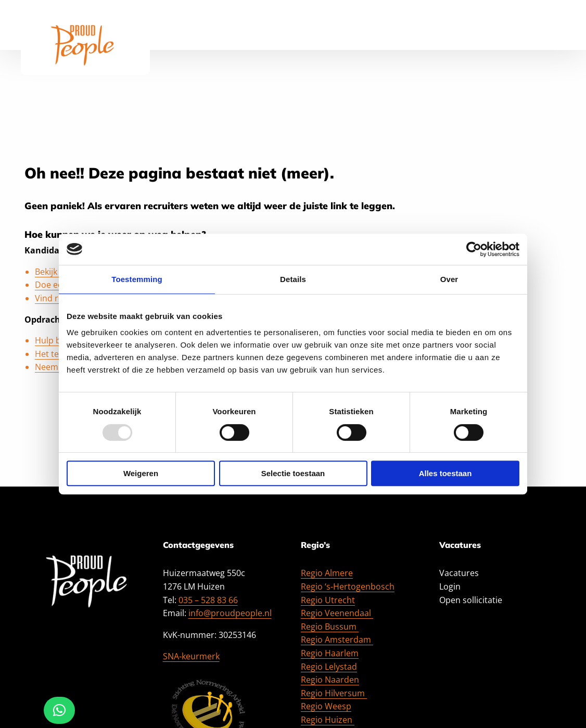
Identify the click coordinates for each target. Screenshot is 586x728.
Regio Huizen (328, 720)
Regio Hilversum (334, 693)
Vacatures (459, 573)
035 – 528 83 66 (208, 600)
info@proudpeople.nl (230, 613)
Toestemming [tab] (137, 279)
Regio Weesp (326, 706)
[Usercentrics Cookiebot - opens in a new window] (474, 249)
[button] (59, 710)
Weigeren (141, 473)
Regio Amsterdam (337, 640)
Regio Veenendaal (337, 613)
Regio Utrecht (328, 600)
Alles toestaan (445, 473)
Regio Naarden (330, 680)
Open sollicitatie (471, 600)
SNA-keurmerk (191, 656)
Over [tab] (449, 279)
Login (450, 586)
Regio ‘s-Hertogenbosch (348, 586)
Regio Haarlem (330, 653)
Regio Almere (327, 573)
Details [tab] (293, 279)
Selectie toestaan (293, 473)
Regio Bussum (330, 627)
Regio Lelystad (329, 667)
